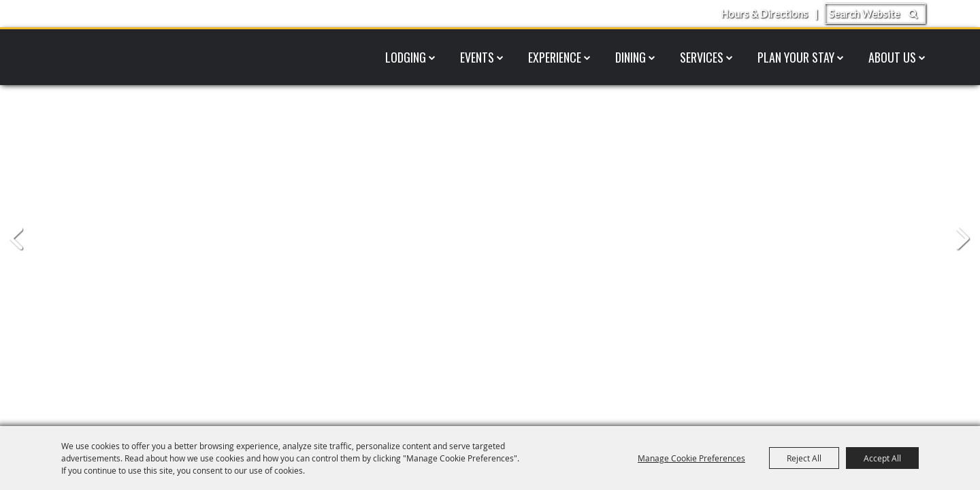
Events (477, 57)
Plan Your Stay (796, 57)
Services (702, 57)
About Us (892, 57)
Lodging (406, 57)
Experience (555, 57)
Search (913, 14)
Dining (631, 57)
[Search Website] (875, 14)
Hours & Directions (764, 14)
